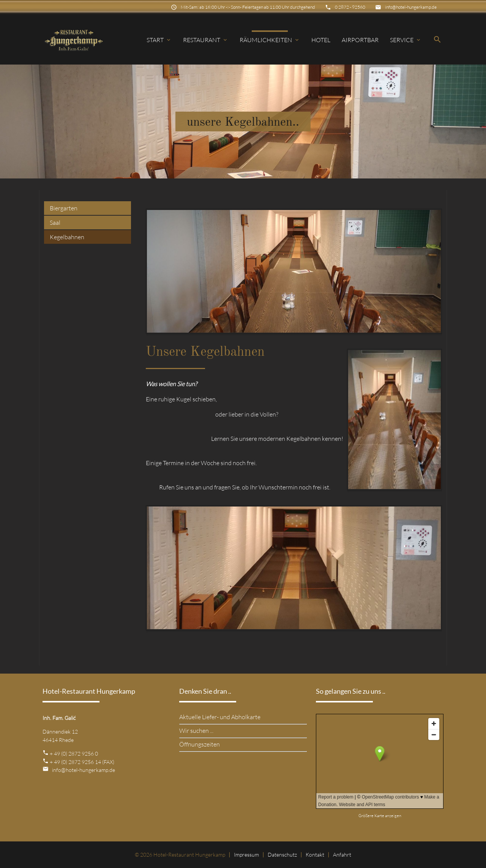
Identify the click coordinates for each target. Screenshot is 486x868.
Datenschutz (282, 855)
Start (159, 40)
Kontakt (315, 855)
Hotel (321, 40)
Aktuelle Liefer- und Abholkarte (220, 717)
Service (406, 40)
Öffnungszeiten (200, 744)
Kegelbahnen (67, 237)
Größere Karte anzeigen (380, 816)
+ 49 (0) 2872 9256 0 (74, 754)
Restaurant (206, 40)
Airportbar (360, 40)
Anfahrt (342, 855)
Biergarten (64, 208)
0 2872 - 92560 (350, 7)
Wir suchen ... (196, 731)
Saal (55, 223)
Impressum (246, 855)
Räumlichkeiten (270, 40)
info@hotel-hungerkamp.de (411, 7)
